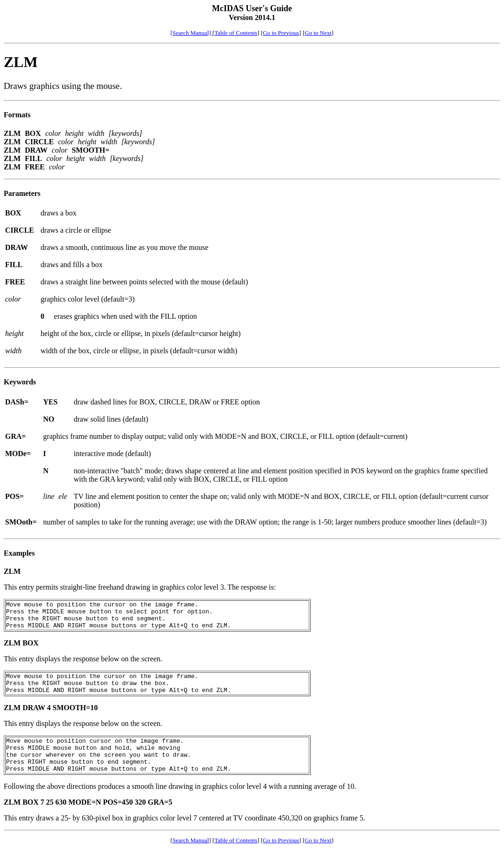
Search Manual (191, 857)
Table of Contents (236, 33)
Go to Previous (281, 33)
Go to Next (318, 33)
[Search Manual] (192, 33)
